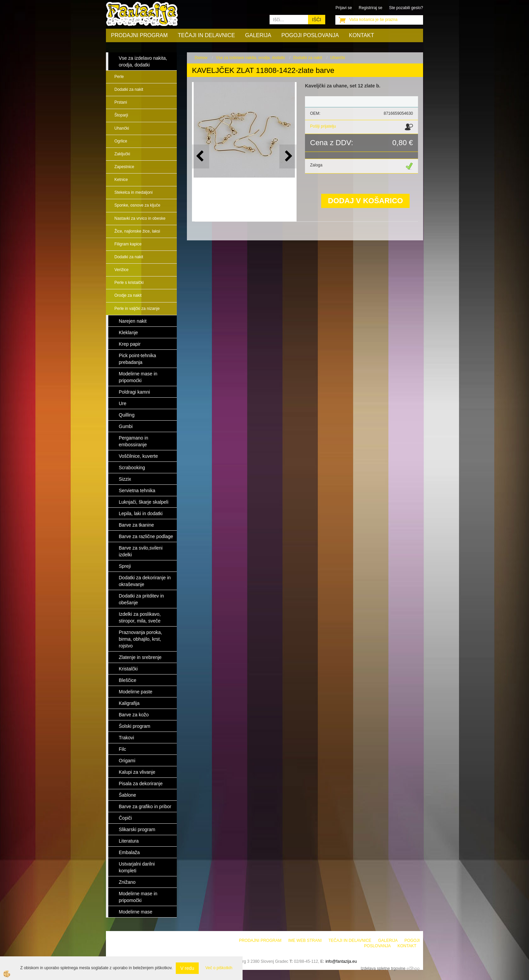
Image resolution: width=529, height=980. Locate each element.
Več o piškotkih (219, 968)
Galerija (258, 35)
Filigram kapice (128, 244)
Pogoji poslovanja (310, 35)
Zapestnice (124, 167)
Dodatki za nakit (129, 89)
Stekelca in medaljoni (133, 192)
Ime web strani (305, 941)
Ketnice (121, 180)
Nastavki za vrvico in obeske (140, 218)
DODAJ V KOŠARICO (365, 201)
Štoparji (121, 115)
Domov (201, 58)
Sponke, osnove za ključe (137, 205)
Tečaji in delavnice (206, 35)
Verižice (121, 270)
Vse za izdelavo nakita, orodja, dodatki (250, 58)
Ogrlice (121, 141)
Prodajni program (139, 35)
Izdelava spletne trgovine (383, 969)
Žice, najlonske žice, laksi (137, 231)
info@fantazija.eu (341, 961)
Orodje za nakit (128, 295)
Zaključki (122, 154)
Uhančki (122, 128)
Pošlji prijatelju (323, 126)
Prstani (121, 102)
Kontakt (361, 35)
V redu (187, 968)
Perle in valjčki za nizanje (137, 309)
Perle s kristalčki (129, 283)
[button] (288, 156)
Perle (119, 77)
